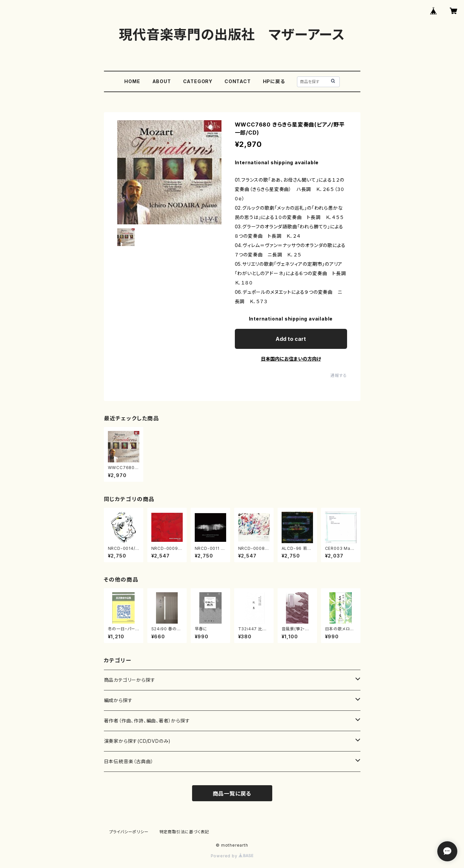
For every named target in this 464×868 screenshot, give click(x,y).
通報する (339, 375)
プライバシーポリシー (129, 832)
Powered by (232, 856)
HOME (132, 81)
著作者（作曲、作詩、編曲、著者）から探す (147, 721)
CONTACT (238, 81)
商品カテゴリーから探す (130, 680)
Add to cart (291, 339)
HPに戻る (274, 81)
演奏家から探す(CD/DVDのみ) (137, 741)
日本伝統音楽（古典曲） (129, 761)
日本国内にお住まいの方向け (291, 359)
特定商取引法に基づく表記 (184, 832)
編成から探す (118, 700)
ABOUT (162, 81)
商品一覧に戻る (232, 794)
